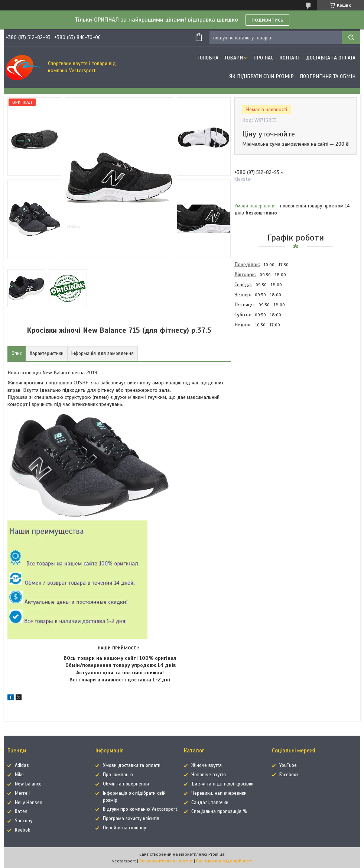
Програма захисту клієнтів (131, 819)
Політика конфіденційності (224, 861)
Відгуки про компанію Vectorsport (140, 809)
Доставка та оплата (331, 58)
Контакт (290, 58)
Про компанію (118, 775)
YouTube (288, 765)
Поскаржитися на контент (166, 861)
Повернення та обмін (328, 76)
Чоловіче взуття (209, 775)
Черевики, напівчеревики (219, 793)
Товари (234, 58)
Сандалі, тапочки (210, 803)
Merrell (22, 793)
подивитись (267, 20)
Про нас (263, 58)
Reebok (22, 830)
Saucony (24, 821)
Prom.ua (217, 854)
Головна (208, 58)
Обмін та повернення (126, 784)
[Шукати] (351, 38)
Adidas (22, 765)
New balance (28, 784)
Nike (19, 775)
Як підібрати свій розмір (261, 76)
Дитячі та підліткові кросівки (222, 784)
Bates (21, 811)
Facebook (289, 775)
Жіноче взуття (207, 765)
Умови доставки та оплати (132, 765)
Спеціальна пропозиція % (219, 811)
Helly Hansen (29, 803)
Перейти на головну (124, 828)
